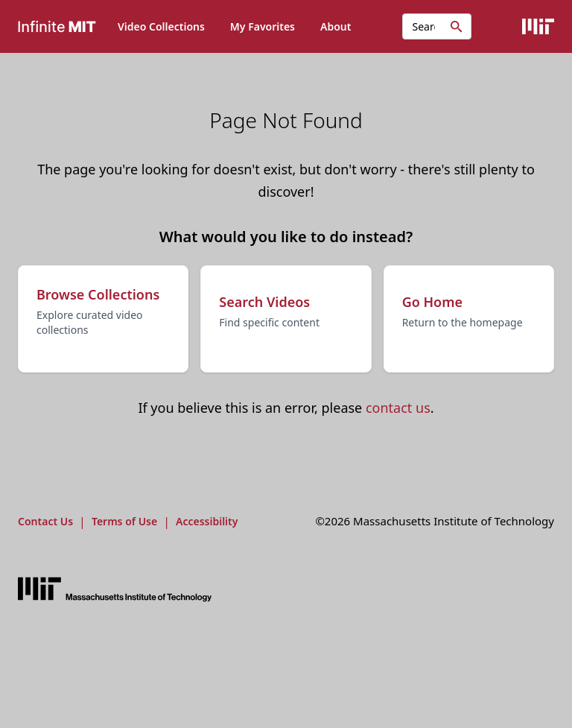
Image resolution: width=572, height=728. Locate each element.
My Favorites (263, 26)
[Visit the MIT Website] (538, 26)
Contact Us (45, 521)
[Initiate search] (457, 27)
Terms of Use (124, 521)
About (336, 26)
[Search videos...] (437, 26)
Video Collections (161, 26)
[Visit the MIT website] (115, 589)
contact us (398, 408)
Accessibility (207, 521)
